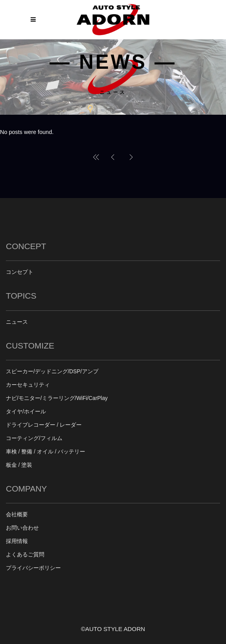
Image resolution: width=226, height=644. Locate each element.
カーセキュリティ (28, 385)
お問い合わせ (22, 528)
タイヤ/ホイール (26, 412)
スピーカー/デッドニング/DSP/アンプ (52, 372)
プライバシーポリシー (33, 568)
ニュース (17, 322)
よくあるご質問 (25, 555)
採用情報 (17, 541)
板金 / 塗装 (19, 465)
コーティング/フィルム (34, 438)
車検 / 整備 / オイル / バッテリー (46, 452)
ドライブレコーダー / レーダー (44, 425)
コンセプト (20, 272)
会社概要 (17, 515)
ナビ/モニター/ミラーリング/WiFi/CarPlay (57, 398)
